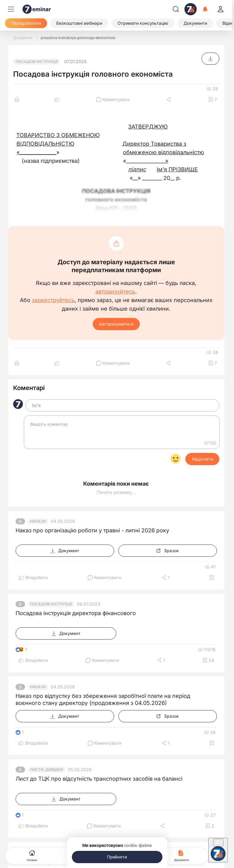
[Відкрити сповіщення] (205, 9)
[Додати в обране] (213, 100)
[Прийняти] (117, 857)
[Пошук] (176, 9)
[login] (221, 9)
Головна (32, 855)
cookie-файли (138, 845)
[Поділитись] (169, 100)
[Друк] (17, 100)
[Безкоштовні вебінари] (79, 23)
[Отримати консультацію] (143, 23)
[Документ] (210, 59)
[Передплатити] (26, 23)
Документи (181, 855)
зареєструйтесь (53, 300)
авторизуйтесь (115, 292)
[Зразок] (168, 551)
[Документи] (195, 23)
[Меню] (11, 9)
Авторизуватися (116, 324)
